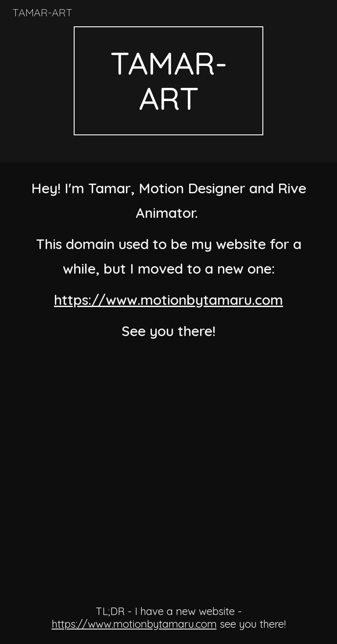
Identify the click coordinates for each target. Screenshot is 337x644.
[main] (168, 81)
